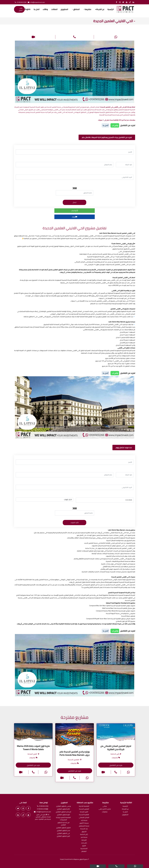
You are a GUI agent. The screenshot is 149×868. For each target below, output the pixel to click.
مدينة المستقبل (84, 826)
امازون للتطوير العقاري (63, 828)
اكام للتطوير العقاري (63, 809)
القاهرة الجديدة (84, 815)
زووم (75, 217)
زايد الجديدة (84, 829)
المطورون (64, 9)
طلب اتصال (21, 9)
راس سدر (84, 843)
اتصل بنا (37, 9)
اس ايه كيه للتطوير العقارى (63, 824)
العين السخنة (84, 812)
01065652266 (20, 2)
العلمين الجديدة (84, 809)
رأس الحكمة (84, 835)
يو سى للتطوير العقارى (63, 806)
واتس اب (115, 125)
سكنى (105, 806)
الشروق (84, 832)
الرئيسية (109, 9)
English (28, 9)
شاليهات (105, 812)
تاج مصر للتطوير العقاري (63, 812)
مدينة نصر (84, 837)
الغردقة (84, 840)
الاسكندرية (84, 849)
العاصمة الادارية (84, 806)
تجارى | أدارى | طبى (105, 809)
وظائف (45, 9)
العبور (84, 846)
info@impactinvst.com (36, 2)
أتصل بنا (105, 125)
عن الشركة (125, 809)
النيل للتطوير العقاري (63, 836)
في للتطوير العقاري (63, 833)
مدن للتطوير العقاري (63, 831)
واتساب (74, 211)
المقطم (84, 851)
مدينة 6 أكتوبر (84, 823)
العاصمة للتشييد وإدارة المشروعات (63, 819)
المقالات (54, 9)
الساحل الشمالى (84, 818)
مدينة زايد (84, 820)
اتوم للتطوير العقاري (63, 815)
